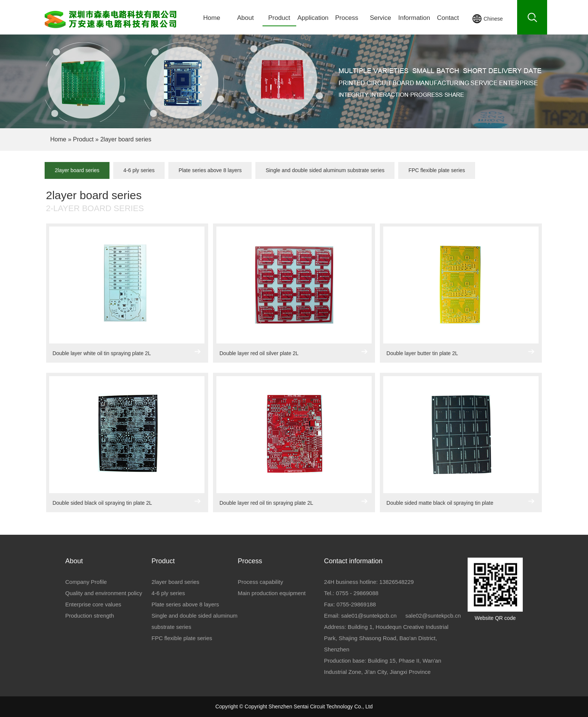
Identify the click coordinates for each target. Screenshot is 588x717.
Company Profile (86, 582)
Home (212, 18)
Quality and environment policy (104, 593)
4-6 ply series (139, 170)
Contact (448, 18)
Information (414, 18)
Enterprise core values (93, 604)
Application (313, 18)
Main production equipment (272, 593)
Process (347, 18)
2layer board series (77, 170)
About (245, 18)
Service (380, 18)
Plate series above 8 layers (210, 170)
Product (279, 18)
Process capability (260, 582)
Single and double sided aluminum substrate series (325, 170)
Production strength (90, 616)
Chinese (493, 19)
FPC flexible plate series (437, 170)
